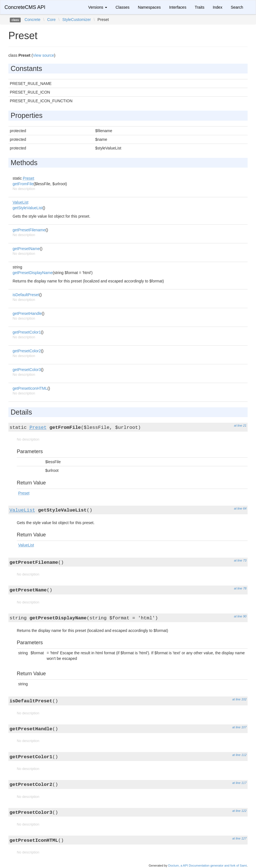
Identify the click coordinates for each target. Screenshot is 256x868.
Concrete (33, 20)
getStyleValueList (28, 208)
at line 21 (240, 425)
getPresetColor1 (27, 332)
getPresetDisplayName (33, 273)
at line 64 (240, 508)
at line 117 (239, 783)
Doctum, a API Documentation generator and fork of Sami (207, 865)
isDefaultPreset (26, 295)
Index (217, 7)
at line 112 (239, 755)
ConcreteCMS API (25, 7)
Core (51, 20)
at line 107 (239, 727)
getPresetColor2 (27, 351)
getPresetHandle (27, 313)
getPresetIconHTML (30, 388)
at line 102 (239, 699)
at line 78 (240, 588)
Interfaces (178, 7)
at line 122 (239, 811)
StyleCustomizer (77, 20)
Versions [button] (98, 7)
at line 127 (239, 838)
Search (237, 7)
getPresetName (26, 249)
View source (43, 55)
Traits (199, 7)
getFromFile (23, 184)
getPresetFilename (29, 230)
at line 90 (240, 616)
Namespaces (149, 7)
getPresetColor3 (27, 370)
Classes (123, 7)
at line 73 (240, 560)
